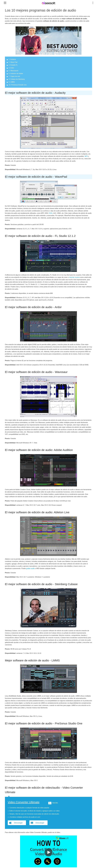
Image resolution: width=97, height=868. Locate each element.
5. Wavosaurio (14, 71)
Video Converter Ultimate (24, 802)
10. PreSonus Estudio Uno (18, 85)
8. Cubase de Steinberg (17, 79)
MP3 (86, 156)
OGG (51, 213)
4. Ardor (11, 68)
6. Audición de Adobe (16, 74)
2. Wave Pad (13, 62)
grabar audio (30, 568)
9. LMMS (12, 82)
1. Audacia (12, 59)
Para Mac (55, 803)
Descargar (18, 823)
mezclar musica (74, 277)
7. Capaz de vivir (14, 76)
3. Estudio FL (13, 65)
